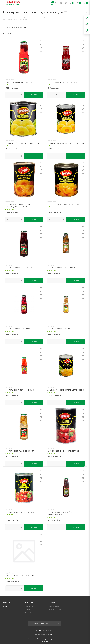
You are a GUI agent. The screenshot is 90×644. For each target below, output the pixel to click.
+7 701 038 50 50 (45, 629)
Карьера (28, 610)
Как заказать (55, 601)
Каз (52, 4)
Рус (52, 2)
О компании (29, 605)
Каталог (7, 601)
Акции (6, 605)
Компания (29, 601)
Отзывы (27, 608)
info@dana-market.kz (46, 633)
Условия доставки (55, 608)
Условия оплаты (54, 605)
